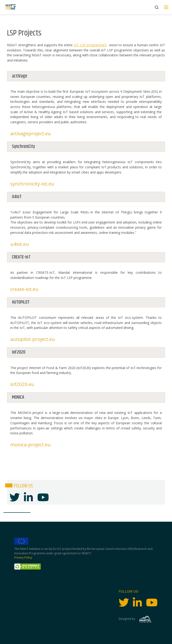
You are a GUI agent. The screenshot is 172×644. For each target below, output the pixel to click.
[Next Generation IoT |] (11, 7)
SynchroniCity (23, 147)
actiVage (20, 76)
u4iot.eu (20, 244)
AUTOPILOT (21, 302)
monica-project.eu (30, 444)
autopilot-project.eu (33, 339)
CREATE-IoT (21, 257)
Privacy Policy (23, 557)
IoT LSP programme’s (90, 45)
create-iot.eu (24, 289)
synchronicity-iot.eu (32, 184)
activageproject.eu (31, 133)
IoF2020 (19, 352)
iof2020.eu (22, 384)
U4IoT (17, 197)
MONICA (18, 397)
